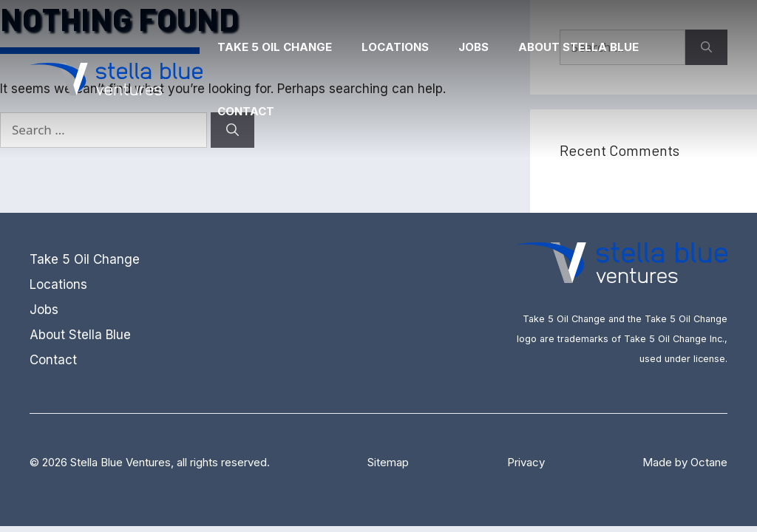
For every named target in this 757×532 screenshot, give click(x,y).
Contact (246, 111)
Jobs (473, 47)
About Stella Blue (578, 47)
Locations (395, 47)
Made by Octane (685, 462)
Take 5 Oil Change (275, 47)
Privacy (526, 462)
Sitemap (388, 462)
